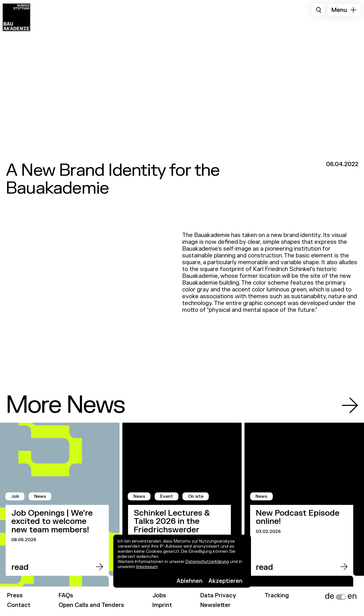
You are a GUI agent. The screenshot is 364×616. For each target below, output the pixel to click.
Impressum (147, 567)
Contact (19, 605)
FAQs (67, 595)
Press (15, 595)
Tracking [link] (279, 595)
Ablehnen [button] (190, 581)
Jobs (160, 595)
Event (168, 497)
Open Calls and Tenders (92, 605)
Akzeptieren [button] (225, 581)
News (41, 497)
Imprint (163, 605)
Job (15, 497)
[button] (344, 10)
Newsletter (217, 605)
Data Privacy (220, 595)
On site (197, 497)
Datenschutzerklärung (208, 562)
